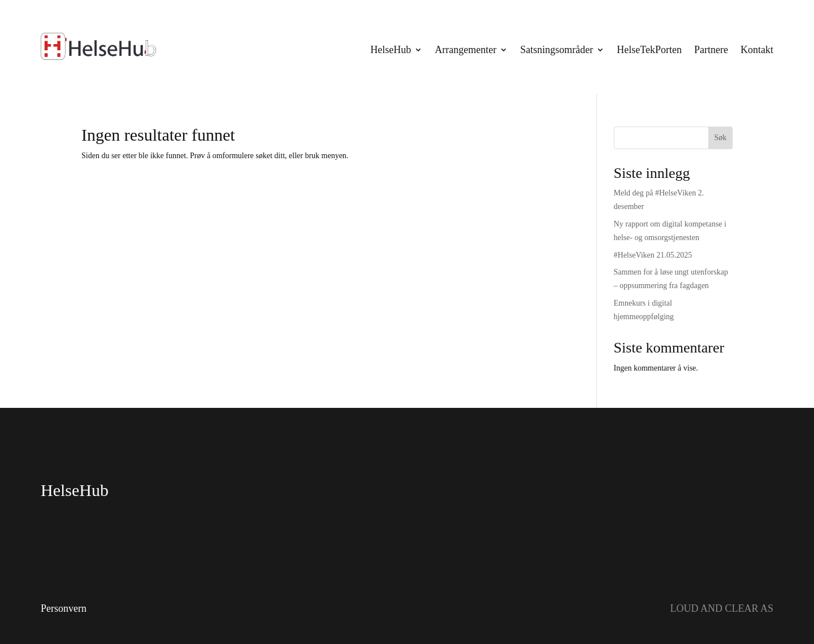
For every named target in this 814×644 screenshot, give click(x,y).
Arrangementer (466, 50)
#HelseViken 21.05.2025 (653, 255)
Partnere (711, 50)
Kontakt (757, 50)
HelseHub (391, 50)
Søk (720, 138)
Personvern (64, 608)
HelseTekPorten (649, 50)
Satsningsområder (557, 50)
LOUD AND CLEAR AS (722, 608)
